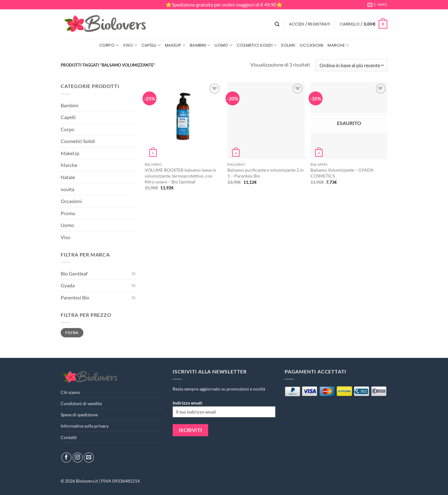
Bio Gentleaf (74, 273)
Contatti (69, 437)
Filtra (72, 333)
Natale (68, 177)
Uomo (223, 45)
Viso (130, 45)
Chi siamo (70, 392)
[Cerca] (277, 24)
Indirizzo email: (224, 409)
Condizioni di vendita (81, 403)
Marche (338, 45)
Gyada (68, 285)
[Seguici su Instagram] (78, 458)
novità (68, 189)
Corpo (109, 45)
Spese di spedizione (79, 415)
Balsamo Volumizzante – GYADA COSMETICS (342, 173)
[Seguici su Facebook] (66, 458)
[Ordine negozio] (352, 65)
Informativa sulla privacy (85, 426)
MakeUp (175, 45)
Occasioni (311, 45)
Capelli (151, 45)
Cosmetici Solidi (257, 45)
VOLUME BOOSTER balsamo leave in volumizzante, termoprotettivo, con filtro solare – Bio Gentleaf (180, 176)
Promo (68, 213)
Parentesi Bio (75, 297)
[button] (310, 24)
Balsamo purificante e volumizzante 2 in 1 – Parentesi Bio (266, 173)
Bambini (200, 45)
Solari (288, 45)
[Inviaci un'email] (89, 458)
